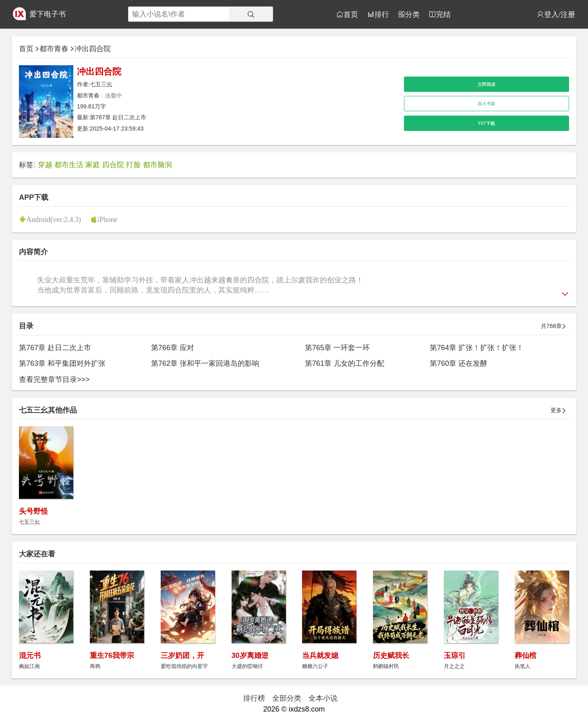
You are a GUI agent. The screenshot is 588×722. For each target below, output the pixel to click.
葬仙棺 (526, 656)
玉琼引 (455, 656)
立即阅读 (487, 84)
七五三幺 (101, 84)
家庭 (93, 165)
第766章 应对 (173, 348)
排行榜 (254, 698)
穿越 (45, 165)
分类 (412, 14)
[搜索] (251, 14)
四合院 (113, 165)
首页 (351, 14)
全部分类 (287, 698)
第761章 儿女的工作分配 (345, 363)
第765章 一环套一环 (337, 348)
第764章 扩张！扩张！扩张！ (477, 348)
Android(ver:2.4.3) (54, 219)
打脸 (133, 165)
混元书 (30, 656)
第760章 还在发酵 (459, 363)
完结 (443, 14)
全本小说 (323, 698)
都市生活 (69, 165)
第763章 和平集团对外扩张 (62, 363)
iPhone (108, 219)
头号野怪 (33, 511)
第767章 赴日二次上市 (118, 117)
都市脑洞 (157, 165)
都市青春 (54, 49)
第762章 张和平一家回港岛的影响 (205, 363)
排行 (382, 14)
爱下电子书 (48, 14)
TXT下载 (487, 123)
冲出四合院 (93, 49)
